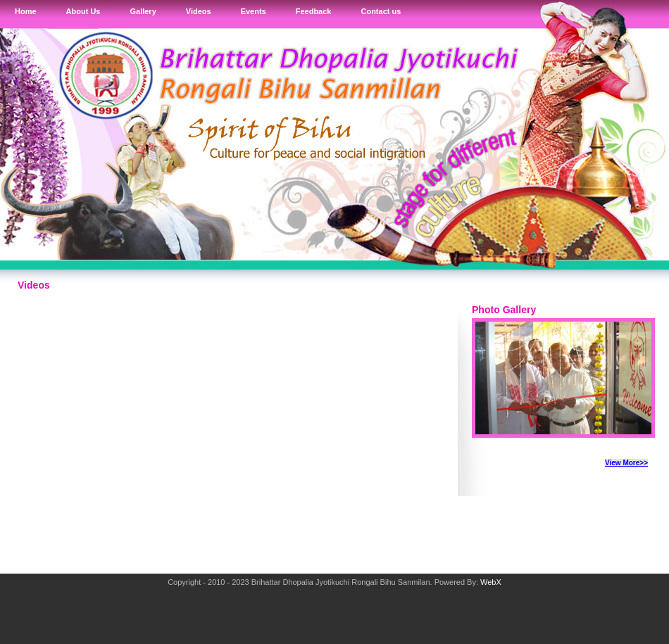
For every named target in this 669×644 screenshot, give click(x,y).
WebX (491, 582)
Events (254, 11)
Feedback (314, 11)
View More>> (626, 463)
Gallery (143, 11)
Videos (199, 11)
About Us (83, 11)
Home (26, 11)
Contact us (381, 11)
